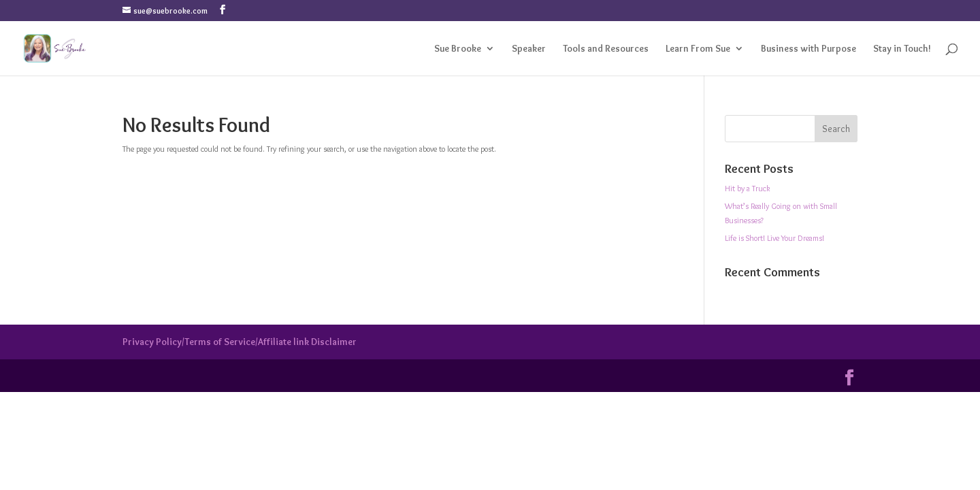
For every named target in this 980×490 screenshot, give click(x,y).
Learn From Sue (698, 49)
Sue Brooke (458, 49)
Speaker (529, 49)
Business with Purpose (808, 49)
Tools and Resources (606, 49)
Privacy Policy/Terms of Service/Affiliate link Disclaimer (240, 342)
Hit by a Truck (748, 188)
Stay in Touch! (902, 49)
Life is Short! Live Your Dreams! (774, 238)
